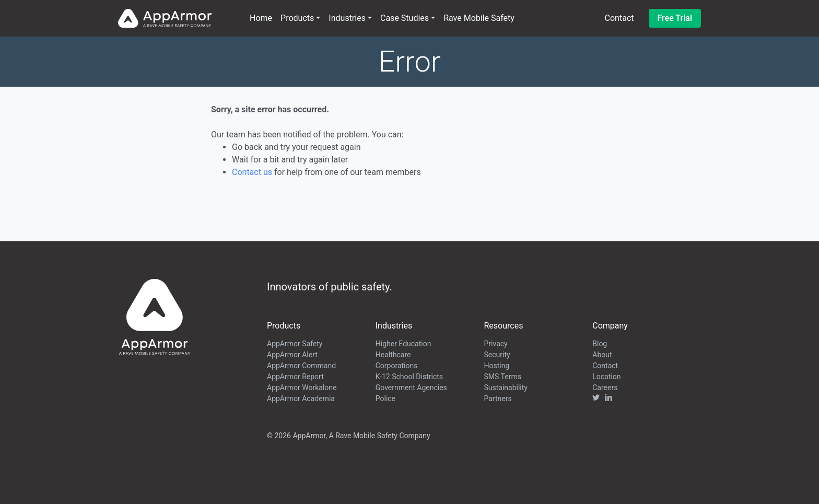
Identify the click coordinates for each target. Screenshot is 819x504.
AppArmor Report (295, 377)
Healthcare (393, 355)
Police (385, 398)
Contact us (252, 172)
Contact (619, 18)
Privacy (496, 344)
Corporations (397, 366)
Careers (605, 388)
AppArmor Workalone (302, 388)
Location (606, 377)
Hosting (497, 366)
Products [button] (297, 18)
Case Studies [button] (405, 18)
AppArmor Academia (301, 398)
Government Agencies (411, 388)
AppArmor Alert (292, 355)
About (602, 355)
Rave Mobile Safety (479, 18)
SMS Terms (503, 377)
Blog (600, 344)
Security (497, 355)
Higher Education (403, 344)
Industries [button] (347, 18)
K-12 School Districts (409, 377)
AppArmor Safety (295, 344)
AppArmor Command (301, 366)
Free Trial (675, 18)
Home (261, 18)
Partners (498, 398)
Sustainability (506, 388)
